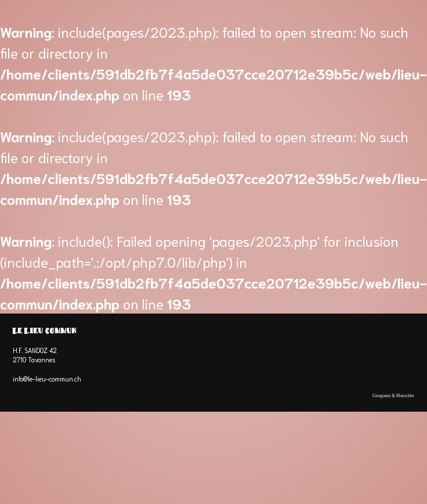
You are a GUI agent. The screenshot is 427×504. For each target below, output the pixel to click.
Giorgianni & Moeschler (393, 396)
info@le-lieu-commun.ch (47, 379)
